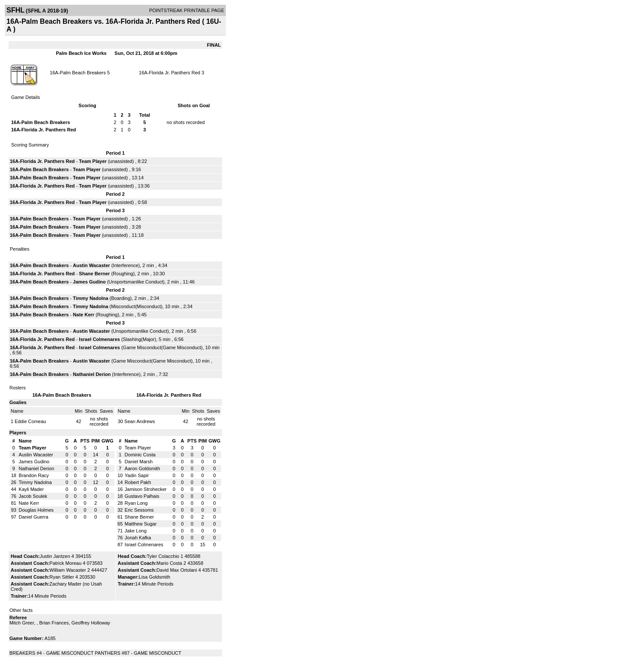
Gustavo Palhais (142, 496)
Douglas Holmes (36, 510)
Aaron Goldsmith (143, 468)
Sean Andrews (140, 421)
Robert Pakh (138, 482)
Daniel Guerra (33, 517)
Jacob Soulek (33, 496)
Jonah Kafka (138, 538)
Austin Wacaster (92, 265)
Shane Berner (95, 274)
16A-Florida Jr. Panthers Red (170, 73)
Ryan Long (136, 503)
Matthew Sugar (141, 524)
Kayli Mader (31, 489)
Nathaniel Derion (92, 374)
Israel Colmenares (100, 339)
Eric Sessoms (139, 510)
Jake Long (136, 531)
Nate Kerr (84, 315)
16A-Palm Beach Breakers (78, 73)
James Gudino (89, 282)
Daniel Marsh (139, 462)
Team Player (93, 161)
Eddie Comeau (30, 421)
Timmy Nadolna (91, 298)
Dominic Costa (140, 455)
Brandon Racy (34, 475)
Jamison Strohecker (146, 489)
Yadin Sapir (137, 475)
